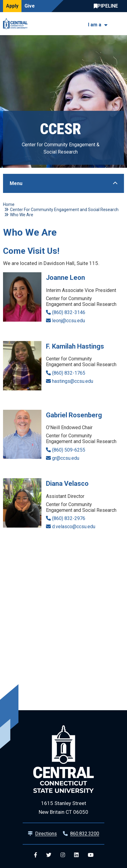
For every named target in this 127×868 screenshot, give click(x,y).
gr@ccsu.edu (66, 458)
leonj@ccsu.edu (68, 321)
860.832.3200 (85, 834)
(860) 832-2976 (69, 518)
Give (30, 6)
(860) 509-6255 (69, 450)
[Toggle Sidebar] (63, 183)
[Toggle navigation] (120, 24)
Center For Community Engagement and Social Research (64, 210)
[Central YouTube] (91, 855)
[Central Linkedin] (76, 855)
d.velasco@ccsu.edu (74, 527)
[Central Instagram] (63, 855)
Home (9, 204)
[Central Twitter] (49, 855)
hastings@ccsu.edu (73, 381)
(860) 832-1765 (69, 373)
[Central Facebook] (36, 855)
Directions (46, 834)
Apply (12, 6)
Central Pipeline (107, 6)
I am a (95, 25)
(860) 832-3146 (69, 312)
